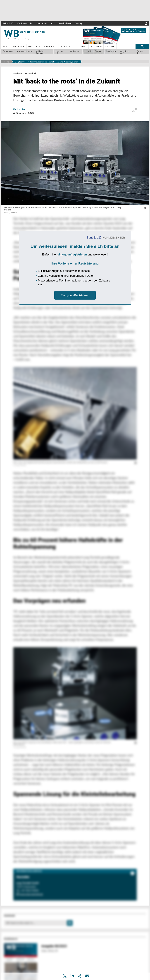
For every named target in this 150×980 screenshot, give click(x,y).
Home (7, 62)
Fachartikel (19, 110)
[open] (133, 111)
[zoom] (145, 208)
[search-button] (142, 47)
